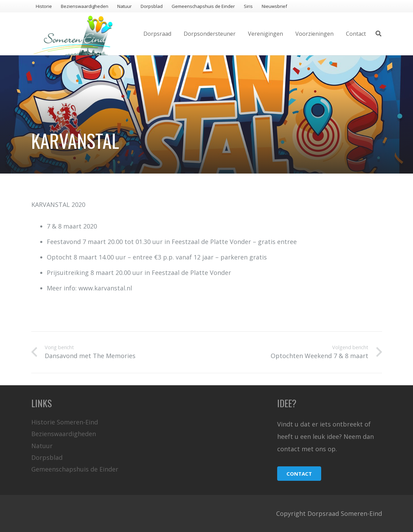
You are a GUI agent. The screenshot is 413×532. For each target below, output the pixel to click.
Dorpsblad (47, 457)
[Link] (73, 34)
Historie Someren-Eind (65, 422)
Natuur (42, 446)
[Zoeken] (378, 34)
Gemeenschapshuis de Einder (75, 469)
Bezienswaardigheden (64, 434)
